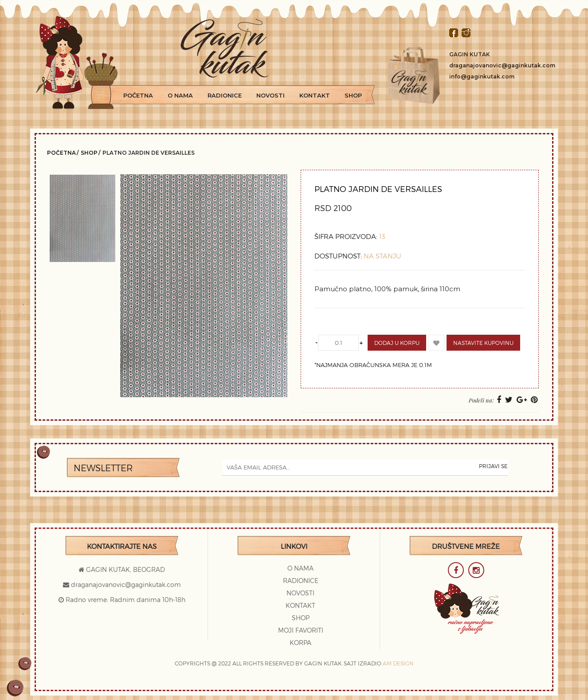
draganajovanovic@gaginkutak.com (502, 65)
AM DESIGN (398, 663)
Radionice (225, 95)
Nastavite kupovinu (483, 343)
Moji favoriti (301, 630)
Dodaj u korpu (397, 343)
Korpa (300, 643)
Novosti (270, 95)
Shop (353, 95)
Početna (138, 95)
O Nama (180, 95)
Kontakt (315, 95)
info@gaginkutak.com (482, 76)
